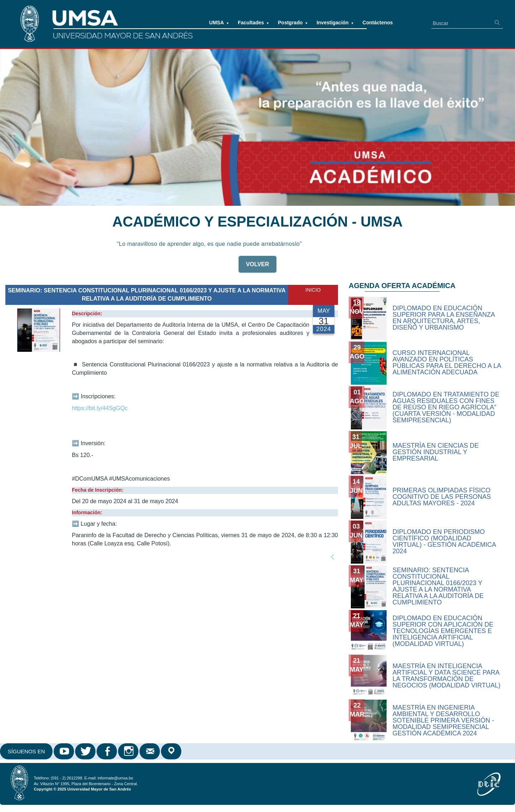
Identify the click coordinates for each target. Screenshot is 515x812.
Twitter (86, 751)
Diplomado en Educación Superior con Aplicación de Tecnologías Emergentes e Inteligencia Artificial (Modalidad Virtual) (443, 631)
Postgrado (293, 23)
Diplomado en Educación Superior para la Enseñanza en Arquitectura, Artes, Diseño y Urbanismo (444, 318)
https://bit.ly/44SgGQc (100, 408)
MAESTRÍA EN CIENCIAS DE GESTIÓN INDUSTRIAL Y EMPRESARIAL (436, 452)
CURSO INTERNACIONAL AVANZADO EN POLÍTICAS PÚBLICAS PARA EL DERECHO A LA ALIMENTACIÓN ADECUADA (447, 363)
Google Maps (172, 751)
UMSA (219, 23)
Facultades (254, 23)
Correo (150, 751)
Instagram (129, 751)
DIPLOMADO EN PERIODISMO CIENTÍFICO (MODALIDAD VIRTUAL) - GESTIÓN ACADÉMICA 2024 (444, 541)
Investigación (335, 23)
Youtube (64, 751)
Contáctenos (378, 23)
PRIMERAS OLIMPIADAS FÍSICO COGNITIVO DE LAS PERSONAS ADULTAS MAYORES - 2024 (442, 497)
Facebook (107, 751)
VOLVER (258, 267)
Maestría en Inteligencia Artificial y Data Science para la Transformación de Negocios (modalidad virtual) (447, 676)
